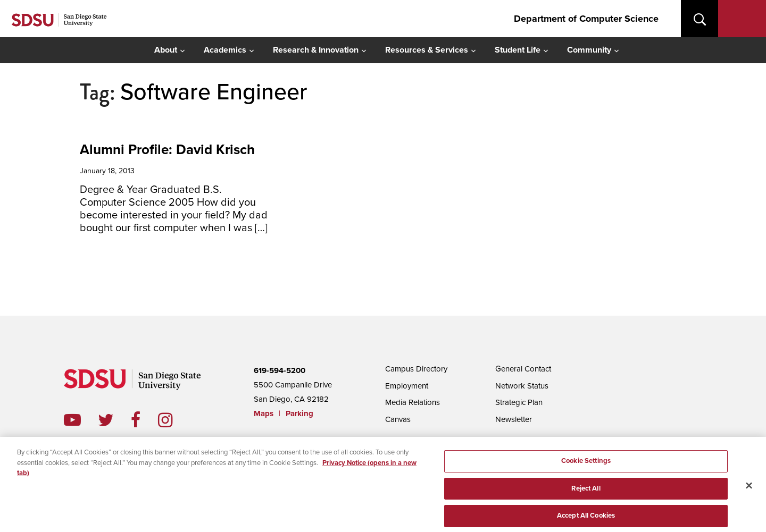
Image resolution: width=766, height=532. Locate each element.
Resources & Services (427, 50)
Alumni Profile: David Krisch (167, 150)
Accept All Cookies (586, 519)
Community (589, 50)
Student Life (518, 50)
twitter (114, 420)
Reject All (586, 492)
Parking (299, 413)
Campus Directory (416, 369)
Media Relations (413, 402)
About (166, 50)
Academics (225, 50)
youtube (72, 420)
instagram (174, 420)
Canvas (398, 419)
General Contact (523, 369)
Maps (264, 413)
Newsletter (514, 419)
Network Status (522, 386)
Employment (407, 386)
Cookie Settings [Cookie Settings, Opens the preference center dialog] (586, 464)
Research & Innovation (316, 50)
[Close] (749, 489)
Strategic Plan (519, 402)
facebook (144, 420)
